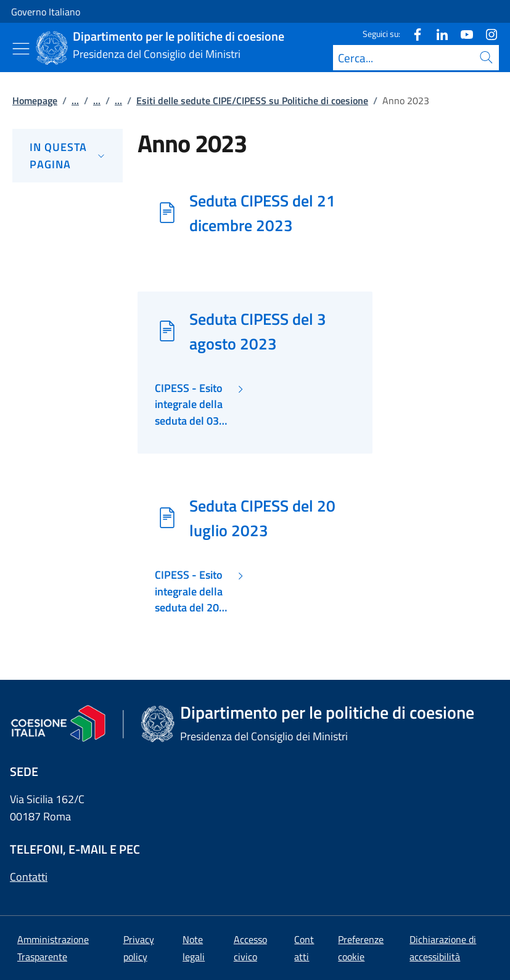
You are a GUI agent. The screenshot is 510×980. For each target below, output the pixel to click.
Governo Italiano (46, 12)
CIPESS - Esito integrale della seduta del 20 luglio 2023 (189, 591)
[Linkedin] (437, 34)
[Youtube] (462, 34)
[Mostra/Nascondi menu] (21, 49)
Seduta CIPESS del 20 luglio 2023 (262, 518)
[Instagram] (487, 34)
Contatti (29, 877)
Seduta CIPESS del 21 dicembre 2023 (262, 213)
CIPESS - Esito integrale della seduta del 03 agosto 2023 (189, 405)
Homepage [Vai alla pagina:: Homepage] (35, 100)
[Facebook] (413, 34)
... (75, 100)
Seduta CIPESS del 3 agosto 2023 (258, 331)
